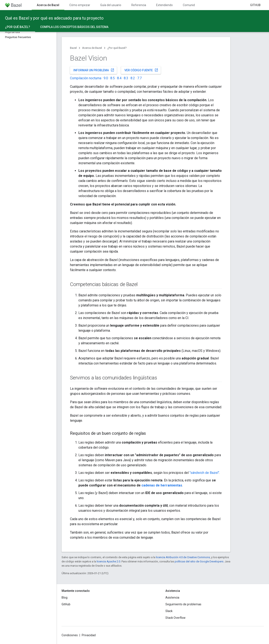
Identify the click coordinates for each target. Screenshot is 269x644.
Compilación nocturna (86, 78)
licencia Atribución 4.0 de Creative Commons (183, 557)
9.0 (106, 78)
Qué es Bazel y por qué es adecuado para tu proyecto (54, 18)
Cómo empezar (80, 5)
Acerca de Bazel (92, 48)
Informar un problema (94, 70)
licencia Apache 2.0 (108, 561)
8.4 (119, 78)
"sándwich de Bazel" (204, 473)
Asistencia (172, 598)
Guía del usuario (111, 5)
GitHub (255, 5)
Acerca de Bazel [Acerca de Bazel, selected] (48, 5)
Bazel (73, 48)
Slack (169, 611)
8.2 (133, 78)
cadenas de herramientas (162, 485)
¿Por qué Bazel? (117, 48)
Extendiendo (164, 5)
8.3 (126, 78)
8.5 (113, 78)
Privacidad (89, 635)
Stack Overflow (175, 618)
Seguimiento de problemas (183, 604)
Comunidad (191, 5)
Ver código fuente (141, 70)
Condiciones (70, 635)
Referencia (139, 5)
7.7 (139, 78)
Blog (65, 598)
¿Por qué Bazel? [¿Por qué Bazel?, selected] (18, 27)
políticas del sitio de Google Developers (199, 561)
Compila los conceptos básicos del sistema (74, 27)
